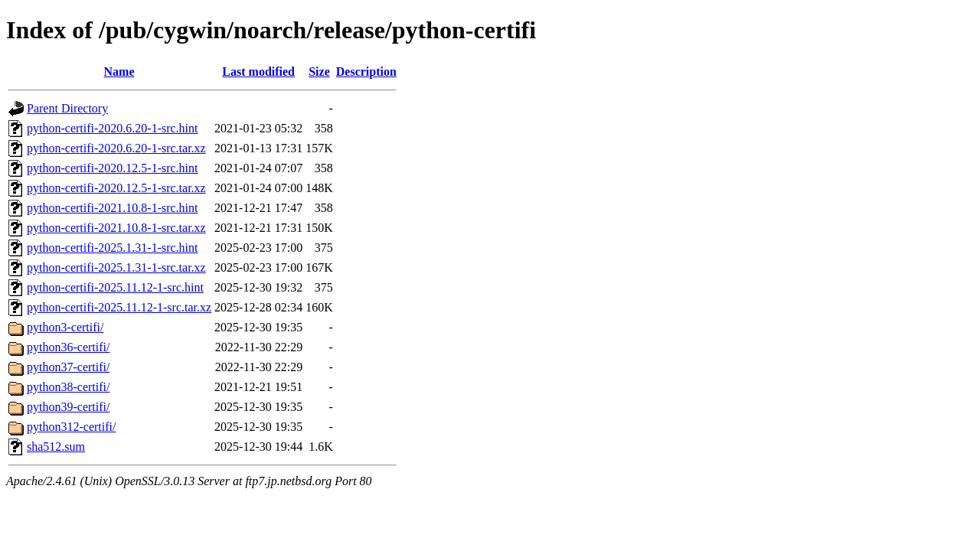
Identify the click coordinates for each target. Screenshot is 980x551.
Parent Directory (67, 108)
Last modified (258, 72)
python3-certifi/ (65, 327)
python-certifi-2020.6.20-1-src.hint (113, 128)
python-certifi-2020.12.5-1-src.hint (113, 168)
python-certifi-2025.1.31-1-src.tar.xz (116, 267)
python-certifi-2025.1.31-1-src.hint (113, 248)
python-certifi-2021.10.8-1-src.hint (113, 208)
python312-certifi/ (71, 427)
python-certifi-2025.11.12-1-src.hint (115, 287)
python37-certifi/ (68, 367)
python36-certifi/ (68, 347)
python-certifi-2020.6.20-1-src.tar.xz (116, 148)
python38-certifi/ (68, 387)
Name (119, 72)
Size (319, 72)
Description (366, 72)
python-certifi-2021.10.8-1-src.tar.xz (116, 228)
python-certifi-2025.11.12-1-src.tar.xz (119, 307)
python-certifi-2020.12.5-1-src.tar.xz (116, 188)
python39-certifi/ (68, 407)
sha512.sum (56, 447)
